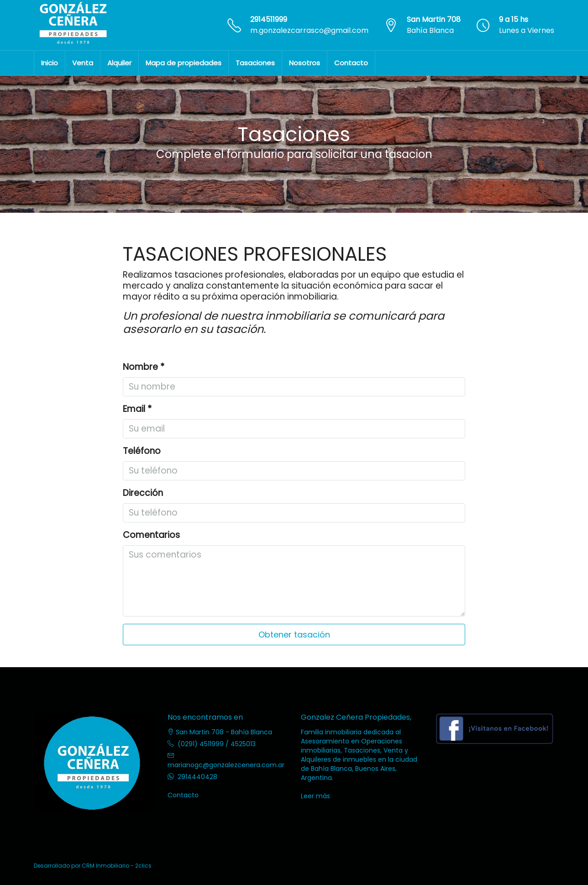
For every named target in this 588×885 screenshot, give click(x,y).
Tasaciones (255, 63)
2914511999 (269, 19)
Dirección (143, 493)
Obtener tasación (294, 635)
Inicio (50, 63)
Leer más (315, 796)
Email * (137, 409)
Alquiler (119, 63)
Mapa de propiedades (184, 63)
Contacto (351, 63)
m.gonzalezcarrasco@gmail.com (309, 30)
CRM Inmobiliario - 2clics (117, 866)
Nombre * (144, 367)
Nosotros (304, 63)
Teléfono (142, 451)
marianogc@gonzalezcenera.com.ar (226, 765)
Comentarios (151, 535)
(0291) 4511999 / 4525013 (217, 744)
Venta (83, 63)
